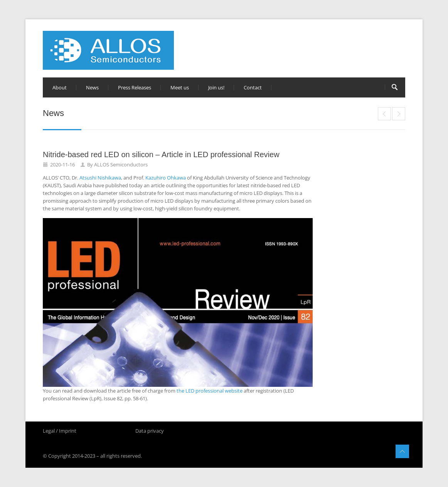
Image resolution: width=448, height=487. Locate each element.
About (60, 87)
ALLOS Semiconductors (121, 165)
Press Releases (135, 87)
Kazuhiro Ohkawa (166, 178)
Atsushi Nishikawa (100, 178)
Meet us (180, 87)
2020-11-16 (62, 165)
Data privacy (150, 431)
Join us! (216, 87)
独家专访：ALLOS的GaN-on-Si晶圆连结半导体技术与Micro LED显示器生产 (399, 114)
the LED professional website (210, 391)
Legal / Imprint (60, 431)
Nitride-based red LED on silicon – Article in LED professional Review (161, 154)
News (92, 87)
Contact (253, 87)
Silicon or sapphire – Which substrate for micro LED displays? (384, 114)
